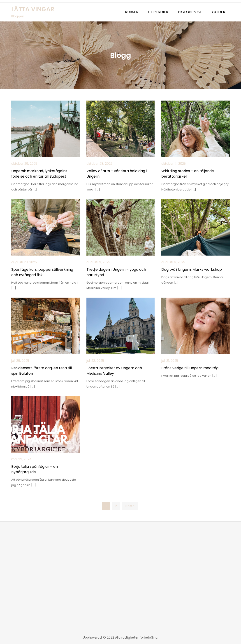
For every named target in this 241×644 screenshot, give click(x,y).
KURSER (132, 12)
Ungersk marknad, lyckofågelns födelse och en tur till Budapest (39, 174)
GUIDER (219, 12)
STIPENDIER (158, 12)
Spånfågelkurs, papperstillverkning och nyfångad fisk (42, 272)
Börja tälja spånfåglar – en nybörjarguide (35, 469)
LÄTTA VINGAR (33, 9)
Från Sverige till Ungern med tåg (190, 368)
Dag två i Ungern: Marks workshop (192, 269)
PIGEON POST (190, 12)
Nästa (130, 506)
